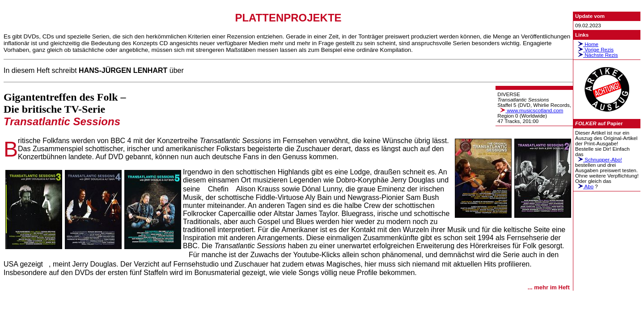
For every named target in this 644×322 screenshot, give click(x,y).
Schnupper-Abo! (599, 160)
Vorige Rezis (594, 50)
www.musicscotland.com (530, 110)
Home (587, 44)
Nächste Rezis (597, 55)
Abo (584, 186)
